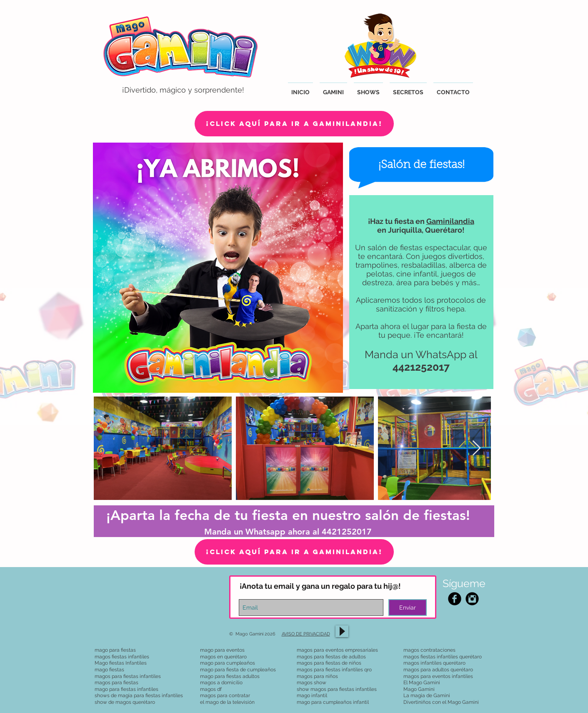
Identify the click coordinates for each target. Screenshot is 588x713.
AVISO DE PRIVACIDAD (306, 634)
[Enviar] (408, 608)
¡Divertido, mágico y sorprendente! (183, 90)
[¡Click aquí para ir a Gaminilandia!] (294, 124)
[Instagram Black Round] (472, 599)
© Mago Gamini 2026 (255, 634)
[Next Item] (477, 448)
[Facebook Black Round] (455, 599)
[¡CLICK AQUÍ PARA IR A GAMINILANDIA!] (294, 552)
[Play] (342, 631)
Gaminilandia (450, 221)
